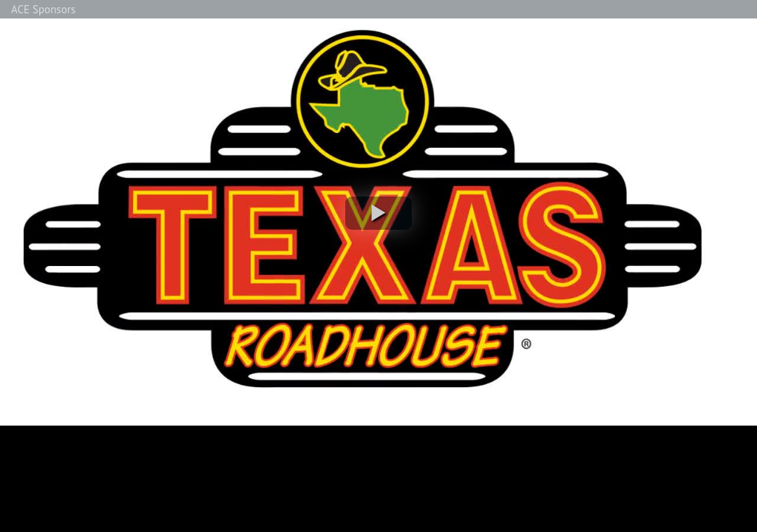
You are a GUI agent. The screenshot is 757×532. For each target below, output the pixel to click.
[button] (378, 213)
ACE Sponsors (43, 9)
